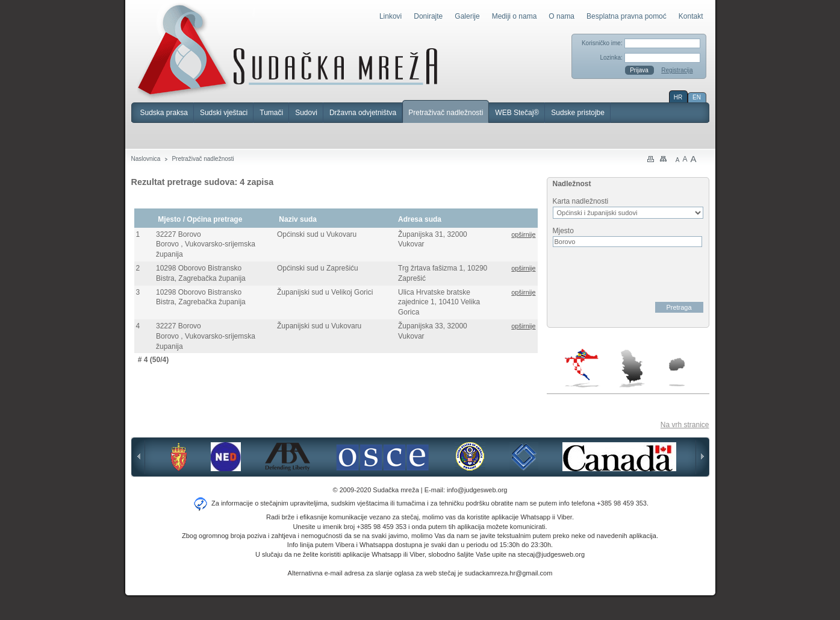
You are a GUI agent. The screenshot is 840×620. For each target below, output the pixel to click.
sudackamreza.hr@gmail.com (509, 573)
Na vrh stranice (685, 425)
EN (697, 97)
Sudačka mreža (288, 51)
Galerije (467, 16)
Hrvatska (583, 368)
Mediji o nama (515, 16)
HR (678, 97)
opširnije (523, 234)
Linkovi (390, 16)
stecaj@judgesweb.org (551, 554)
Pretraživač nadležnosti (446, 113)
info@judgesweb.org (477, 490)
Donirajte (428, 16)
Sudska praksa (164, 113)
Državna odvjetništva (363, 113)
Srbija (632, 368)
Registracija (677, 70)
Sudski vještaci (224, 113)
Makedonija (677, 372)
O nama (562, 16)
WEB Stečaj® (517, 113)
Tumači (271, 113)
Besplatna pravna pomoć (627, 16)
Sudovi (306, 113)
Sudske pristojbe (578, 113)
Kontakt (691, 16)
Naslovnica (146, 159)
